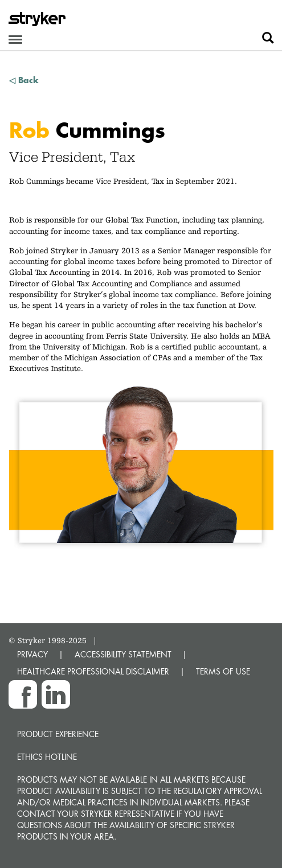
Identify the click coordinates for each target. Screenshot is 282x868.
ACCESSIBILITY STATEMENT (123, 654)
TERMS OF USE (223, 671)
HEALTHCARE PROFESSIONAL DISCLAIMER (93, 671)
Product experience (58, 734)
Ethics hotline (47, 757)
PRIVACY (32, 654)
